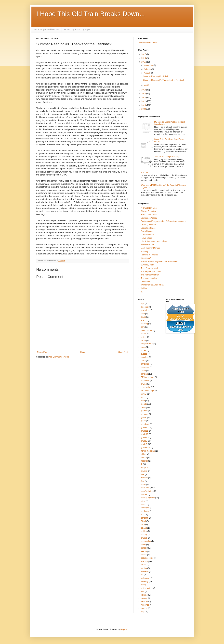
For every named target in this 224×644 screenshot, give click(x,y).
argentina (145, 310)
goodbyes (145, 424)
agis (143, 304)
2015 (144, 62)
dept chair (145, 381)
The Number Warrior (150, 275)
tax (142, 575)
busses (144, 354)
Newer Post (42, 352)
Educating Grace (148, 228)
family (143, 394)
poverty (144, 535)
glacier (144, 417)
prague (144, 538)
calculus (144, 357)
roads (143, 545)
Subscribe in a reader (148, 43)
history (144, 458)
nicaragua (145, 508)
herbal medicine (148, 451)
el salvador (146, 387)
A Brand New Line (149, 208)
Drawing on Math (148, 225)
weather (144, 601)
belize (143, 337)
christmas (145, 364)
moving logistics (148, 498)
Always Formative (149, 211)
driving (144, 384)
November (149, 65)
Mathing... (145, 251)
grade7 (144, 437)
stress (144, 565)
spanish (144, 561)
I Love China (146, 238)
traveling (145, 581)
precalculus (146, 541)
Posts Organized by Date (47, 30)
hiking (143, 454)
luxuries (144, 478)
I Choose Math (147, 235)
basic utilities (146, 330)
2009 (144, 109)
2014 (144, 90)
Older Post (123, 352)
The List (144, 173)
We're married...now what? (153, 285)
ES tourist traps (148, 391)
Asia (143, 314)
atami (143, 317)
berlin (143, 340)
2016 (144, 58)
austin (144, 320)
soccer (144, 555)
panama (144, 518)
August (147, 73)
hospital (144, 461)
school (144, 548)
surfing (144, 568)
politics (144, 531)
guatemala (145, 448)
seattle (144, 551)
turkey (144, 585)
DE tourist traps (148, 377)
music (143, 504)
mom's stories (147, 491)
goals (143, 421)
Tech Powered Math (150, 268)
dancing (144, 374)
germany (145, 414)
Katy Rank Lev (147, 245)
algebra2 (145, 307)
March (147, 85)
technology (146, 578)
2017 (144, 54)
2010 (144, 105)
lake (143, 474)
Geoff (143, 407)
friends (144, 404)
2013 (144, 94)
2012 (144, 98)
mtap (143, 501)
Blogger (124, 629)
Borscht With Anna (149, 215)
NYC (143, 514)
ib (142, 464)
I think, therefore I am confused (154, 241)
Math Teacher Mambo (150, 248)
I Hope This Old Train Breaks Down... (91, 14)
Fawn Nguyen (147, 231)
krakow (144, 471)
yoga (143, 612)
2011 (144, 101)
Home (83, 352)
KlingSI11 (145, 468)
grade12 (145, 434)
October (147, 69)
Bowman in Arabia (149, 218)
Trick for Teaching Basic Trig (167, 157)
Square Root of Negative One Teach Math (159, 262)
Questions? (146, 258)
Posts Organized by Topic (77, 30)
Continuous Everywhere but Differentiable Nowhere (163, 221)
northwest (145, 511)
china (143, 360)
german (144, 411)
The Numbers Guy (149, 278)
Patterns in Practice (149, 255)
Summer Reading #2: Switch (156, 76)
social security (147, 558)
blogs (143, 347)
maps (143, 484)
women (144, 608)
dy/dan (144, 288)
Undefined (145, 282)
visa (143, 591)
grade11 (145, 431)
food (143, 401)
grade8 (144, 441)
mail (143, 481)
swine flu (145, 571)
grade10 (145, 427)
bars (143, 327)
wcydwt (144, 598)
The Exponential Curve (151, 272)
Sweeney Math (147, 265)
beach (144, 334)
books (144, 350)
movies (144, 494)
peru (143, 524)
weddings (145, 605)
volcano (144, 595)
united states (146, 588)
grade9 (144, 444)
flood (143, 397)
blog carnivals (147, 344)
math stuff (145, 488)
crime (143, 371)
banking (144, 324)
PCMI (143, 521)
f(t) (142, 292)
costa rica (145, 367)
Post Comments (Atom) (59, 357)
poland (144, 528)
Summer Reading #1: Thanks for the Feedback (164, 80)
